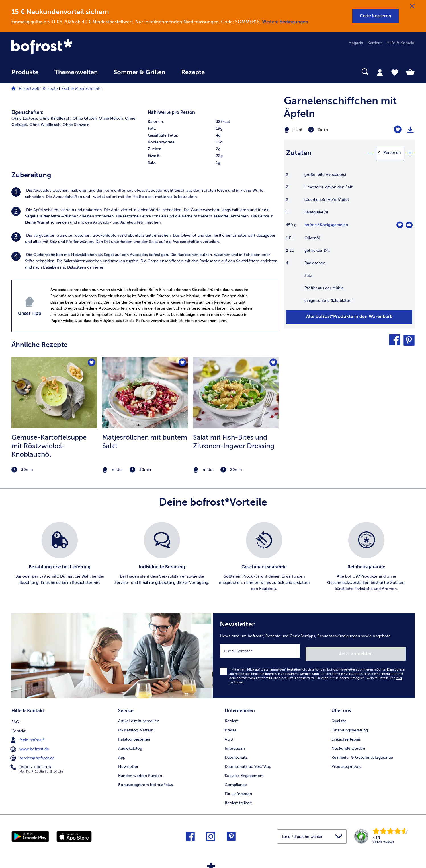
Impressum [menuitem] (235, 744)
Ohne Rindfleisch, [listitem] (55, 118)
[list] (213, 557)
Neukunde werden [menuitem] (348, 744)
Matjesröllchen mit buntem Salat (145, 441)
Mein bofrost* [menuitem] (28, 735)
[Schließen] (412, 6)
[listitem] (145, 194)
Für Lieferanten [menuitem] (238, 790)
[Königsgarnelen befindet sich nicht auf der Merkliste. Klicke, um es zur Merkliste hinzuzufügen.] (400, 225)
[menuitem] (25, 75)
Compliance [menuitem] (236, 781)
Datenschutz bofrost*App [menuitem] (248, 762)
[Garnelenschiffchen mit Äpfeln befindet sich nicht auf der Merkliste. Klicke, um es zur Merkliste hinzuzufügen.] (398, 130)
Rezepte (50, 89)
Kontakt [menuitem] (19, 726)
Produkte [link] (25, 72)
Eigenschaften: (27, 112)
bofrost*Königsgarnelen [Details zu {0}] (326, 225)
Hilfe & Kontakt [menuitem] (401, 43)
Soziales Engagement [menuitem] (244, 771)
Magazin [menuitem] (356, 43)
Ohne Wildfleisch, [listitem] (45, 125)
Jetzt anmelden (381, 651)
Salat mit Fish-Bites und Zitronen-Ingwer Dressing (234, 441)
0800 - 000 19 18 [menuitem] (32, 762)
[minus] (370, 153)
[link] (72, 47)
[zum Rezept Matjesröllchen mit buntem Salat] (145, 393)
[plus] (410, 153)
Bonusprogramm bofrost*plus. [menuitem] (146, 781)
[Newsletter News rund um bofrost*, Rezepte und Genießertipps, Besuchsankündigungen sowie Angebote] (314, 654)
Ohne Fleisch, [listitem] (111, 118)
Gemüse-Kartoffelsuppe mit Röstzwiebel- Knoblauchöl (49, 446)
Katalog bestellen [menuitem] (134, 735)
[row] (213, 122)
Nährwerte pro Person (171, 112)
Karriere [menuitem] (375, 43)
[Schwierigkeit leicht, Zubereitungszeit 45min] (326, 130)
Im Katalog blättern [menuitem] (136, 726)
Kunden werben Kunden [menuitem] (140, 771)
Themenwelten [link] (76, 72)
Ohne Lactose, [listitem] (25, 118)
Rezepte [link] (193, 72)
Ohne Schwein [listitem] (76, 125)
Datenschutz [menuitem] (236, 753)
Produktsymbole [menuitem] (347, 762)
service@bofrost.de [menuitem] (33, 753)
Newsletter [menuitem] (128, 762)
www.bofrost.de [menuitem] (30, 744)
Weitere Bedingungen (285, 22)
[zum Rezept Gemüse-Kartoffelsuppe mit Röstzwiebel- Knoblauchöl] (54, 393)
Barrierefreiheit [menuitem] (238, 799)
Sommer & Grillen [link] (139, 72)
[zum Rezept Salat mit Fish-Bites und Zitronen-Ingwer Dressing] (236, 393)
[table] (349, 241)
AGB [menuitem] (229, 735)
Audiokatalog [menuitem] (130, 744)
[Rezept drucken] (410, 130)
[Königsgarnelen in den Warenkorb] (409, 225)
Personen (392, 153)
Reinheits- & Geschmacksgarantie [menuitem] (362, 753)
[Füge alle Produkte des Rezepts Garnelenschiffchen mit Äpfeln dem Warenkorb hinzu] (349, 317)
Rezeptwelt (29, 89)
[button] (375, 16)
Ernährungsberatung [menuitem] (350, 726)
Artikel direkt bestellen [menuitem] (139, 717)
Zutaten (299, 153)
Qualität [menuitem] (339, 717)
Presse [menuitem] (231, 726)
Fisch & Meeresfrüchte (81, 89)
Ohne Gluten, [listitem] (85, 118)
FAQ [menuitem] (15, 717)
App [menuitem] (122, 753)
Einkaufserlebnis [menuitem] (346, 735)
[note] (54, 470)
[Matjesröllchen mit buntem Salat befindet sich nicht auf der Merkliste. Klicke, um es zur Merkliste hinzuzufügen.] (182, 363)
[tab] (380, 72)
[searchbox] (224, 72)
